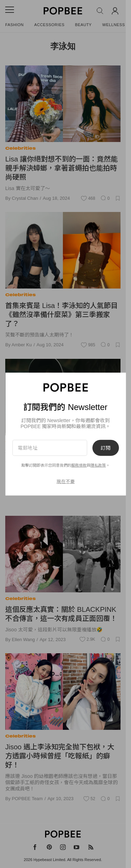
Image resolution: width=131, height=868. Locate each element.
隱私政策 (98, 465)
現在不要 (66, 482)
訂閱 (105, 448)
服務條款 (79, 465)
